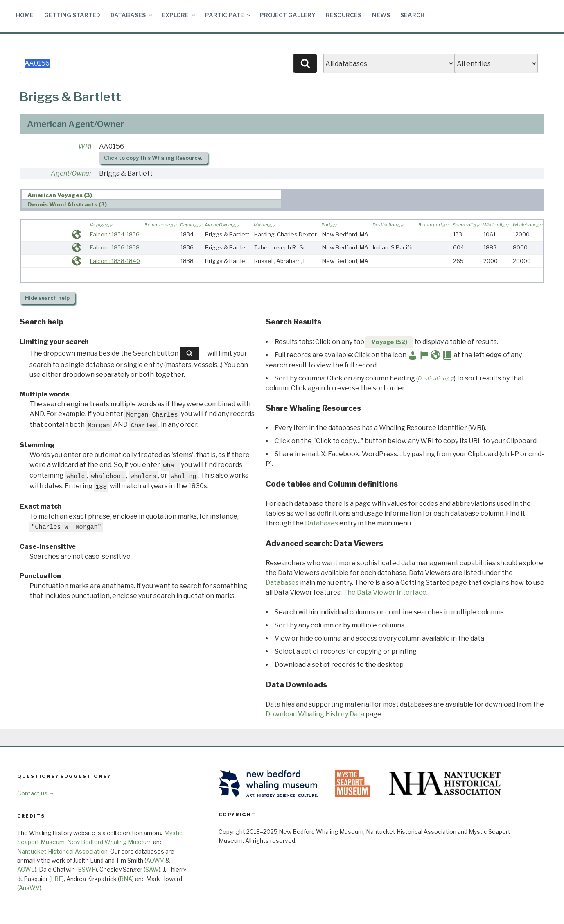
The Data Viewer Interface (385, 592)
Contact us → (36, 793)
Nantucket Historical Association (62, 851)
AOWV (155, 860)
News (381, 15)
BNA (126, 879)
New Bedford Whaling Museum (109, 842)
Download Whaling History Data (315, 714)
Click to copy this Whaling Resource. (153, 158)
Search (412, 15)
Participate (228, 15)
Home (25, 15)
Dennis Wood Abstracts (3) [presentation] (67, 204)
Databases (132, 15)
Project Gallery (288, 15)
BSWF (87, 869)
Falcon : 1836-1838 (115, 247)
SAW (152, 869)
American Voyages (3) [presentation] (60, 195)
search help (47, 298)
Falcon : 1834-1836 (115, 234)
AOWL (26, 869)
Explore (179, 15)
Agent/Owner (71, 173)
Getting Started (72, 15)
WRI (85, 146)
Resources (344, 15)
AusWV (29, 888)
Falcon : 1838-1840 (115, 261)
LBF (56, 879)
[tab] (152, 195)
